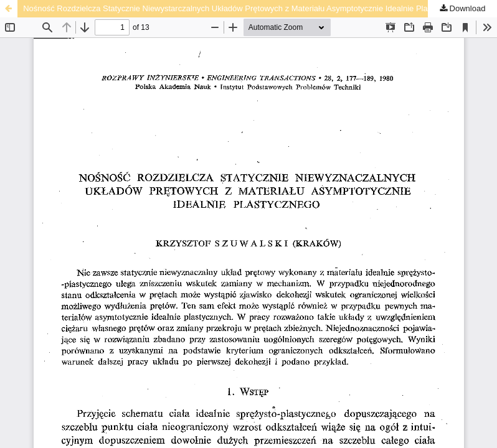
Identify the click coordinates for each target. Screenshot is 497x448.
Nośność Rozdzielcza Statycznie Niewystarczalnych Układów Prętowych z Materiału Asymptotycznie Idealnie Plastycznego (244, 8)
